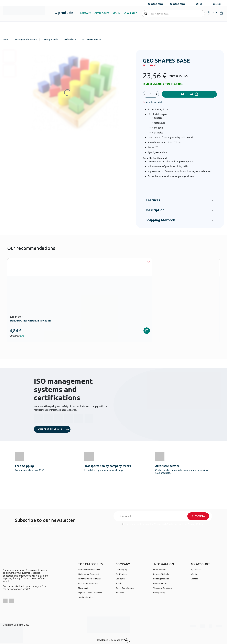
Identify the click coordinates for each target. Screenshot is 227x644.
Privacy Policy (195, 524)
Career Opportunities (125, 588)
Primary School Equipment (89, 579)
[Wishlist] (154, 102)
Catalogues (120, 579)
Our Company (121, 569)
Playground (83, 588)
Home (6, 39)
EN (197, 4)
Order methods (160, 569)
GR (201, 4)
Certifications (121, 574)
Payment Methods (161, 574)
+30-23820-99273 (155, 4)
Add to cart (187, 94)
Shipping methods (161, 579)
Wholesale (120, 593)
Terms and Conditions (166, 524)
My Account (196, 569)
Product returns (160, 583)
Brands (119, 583)
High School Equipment (88, 583)
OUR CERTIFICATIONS (50, 429)
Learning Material (50, 39)
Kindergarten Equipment (89, 574)
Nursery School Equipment (89, 569)
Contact (217, 4)
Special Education (86, 597)
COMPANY (85, 13)
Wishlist (194, 574)
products (66, 13)
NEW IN (116, 13)
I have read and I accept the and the (163, 524)
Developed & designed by (114, 640)
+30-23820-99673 (177, 4)
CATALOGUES (102, 13)
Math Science (70, 39)
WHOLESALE (130, 13)
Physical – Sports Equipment (90, 593)
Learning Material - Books (25, 39)
